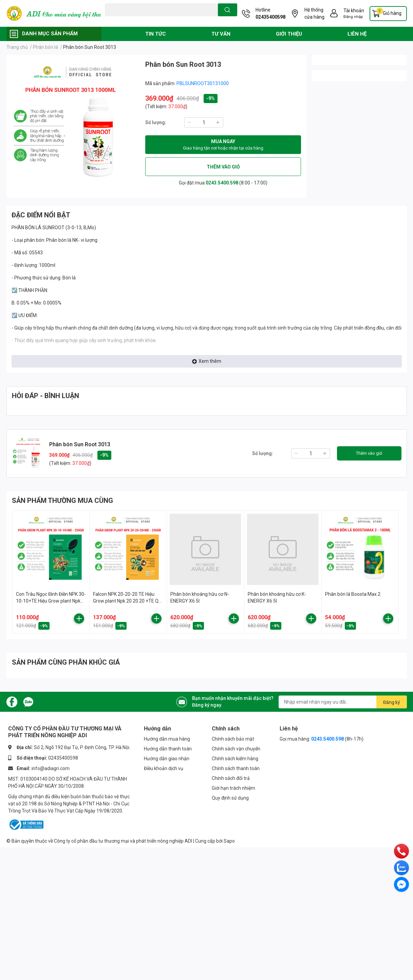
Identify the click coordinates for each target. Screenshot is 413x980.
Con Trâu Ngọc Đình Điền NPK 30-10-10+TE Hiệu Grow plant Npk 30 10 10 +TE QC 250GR (51, 601)
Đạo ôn (111, 20)
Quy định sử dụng (230, 798)
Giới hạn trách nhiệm (233, 788)
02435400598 (270, 17)
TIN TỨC (156, 34)
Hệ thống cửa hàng (314, 13)
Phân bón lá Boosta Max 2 (353, 594)
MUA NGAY (223, 145)
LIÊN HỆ (357, 34)
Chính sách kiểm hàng (235, 759)
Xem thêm (207, 361)
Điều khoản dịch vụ (164, 768)
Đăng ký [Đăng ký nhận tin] (392, 702)
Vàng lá (144, 20)
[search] (228, 10)
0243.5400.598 (222, 183)
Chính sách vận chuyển (236, 749)
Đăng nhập (353, 17)
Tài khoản (354, 11)
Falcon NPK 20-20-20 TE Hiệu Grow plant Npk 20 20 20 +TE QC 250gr (127, 601)
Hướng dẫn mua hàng (167, 739)
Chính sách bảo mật (233, 739)
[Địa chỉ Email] (343, 702)
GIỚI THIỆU (289, 34)
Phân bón (163, 20)
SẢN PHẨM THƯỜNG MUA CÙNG (62, 501)
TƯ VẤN (221, 34)
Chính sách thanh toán (236, 768)
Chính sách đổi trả (231, 778)
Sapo (229, 841)
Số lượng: (156, 122)
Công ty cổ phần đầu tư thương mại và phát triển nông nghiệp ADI (123, 841)
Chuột (127, 20)
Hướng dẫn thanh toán (168, 749)
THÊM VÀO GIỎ (223, 167)
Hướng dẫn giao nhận (167, 759)
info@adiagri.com (51, 768)
